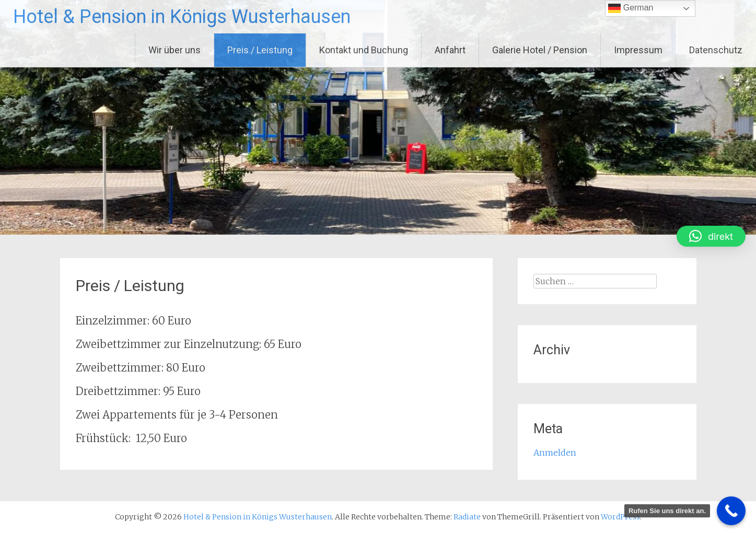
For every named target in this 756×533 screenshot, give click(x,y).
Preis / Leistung (260, 50)
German (631, 8)
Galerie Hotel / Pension (540, 50)
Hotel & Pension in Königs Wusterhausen (182, 17)
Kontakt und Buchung (364, 50)
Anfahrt (450, 50)
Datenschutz (716, 50)
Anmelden (555, 453)
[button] (711, 236)
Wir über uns (175, 50)
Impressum (638, 50)
